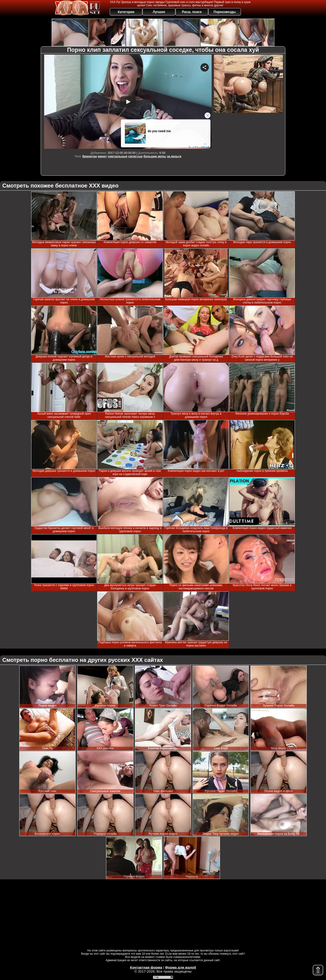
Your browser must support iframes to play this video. (128, 102)
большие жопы (155, 156)
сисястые (135, 156)
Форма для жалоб (181, 967)
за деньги (174, 156)
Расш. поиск (192, 12)
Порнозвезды (225, 12)
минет (102, 156)
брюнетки (90, 156)
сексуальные (118, 156)
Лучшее (159, 12)
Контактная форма (146, 967)
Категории (126, 12)
